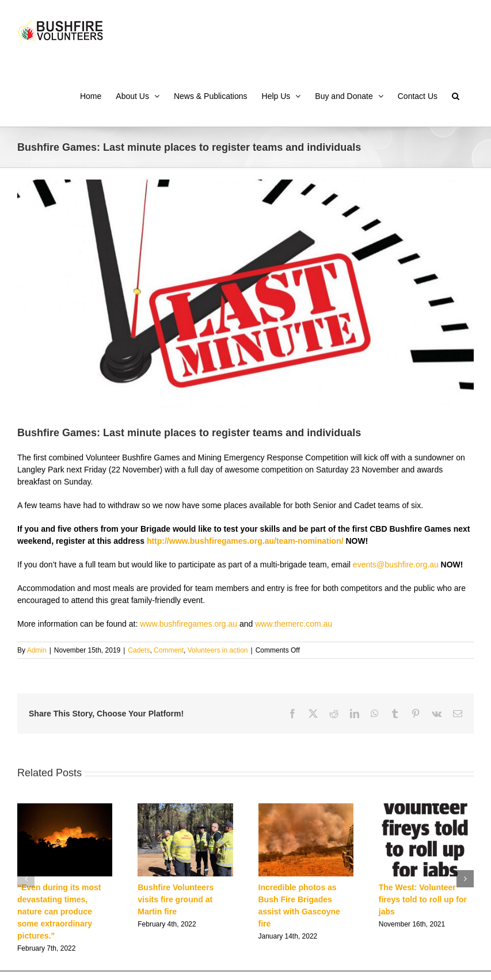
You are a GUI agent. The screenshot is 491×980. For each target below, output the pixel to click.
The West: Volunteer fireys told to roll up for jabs (423, 899)
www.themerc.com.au (294, 624)
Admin (37, 650)
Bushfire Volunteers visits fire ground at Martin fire (176, 899)
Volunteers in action (218, 650)
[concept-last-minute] (245, 294)
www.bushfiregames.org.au (189, 624)
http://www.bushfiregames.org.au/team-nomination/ (245, 541)
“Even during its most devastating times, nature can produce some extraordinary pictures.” (59, 912)
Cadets (139, 650)
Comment (169, 650)
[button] (456, 95)
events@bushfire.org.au (396, 565)
